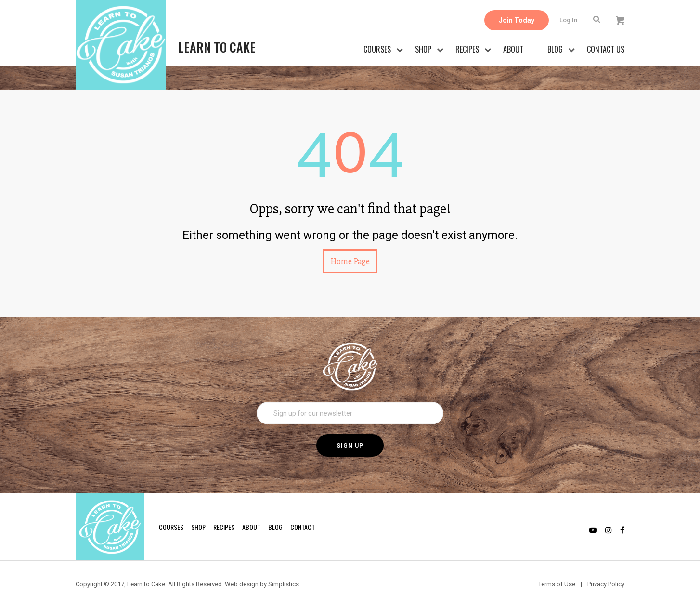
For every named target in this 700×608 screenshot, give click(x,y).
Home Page (350, 261)
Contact (303, 527)
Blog (555, 49)
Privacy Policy (606, 584)
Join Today (517, 20)
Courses (377, 49)
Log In (568, 20)
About (513, 49)
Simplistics (284, 584)
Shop (423, 49)
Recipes (467, 49)
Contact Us (606, 49)
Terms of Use (557, 584)
